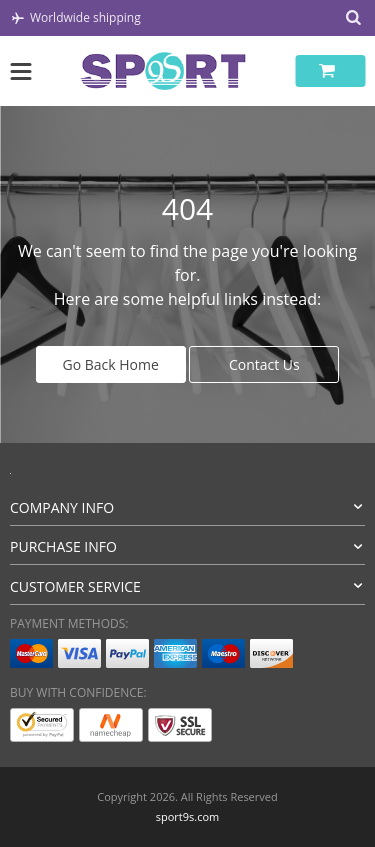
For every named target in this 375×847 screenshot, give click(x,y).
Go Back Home (111, 364)
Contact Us (264, 364)
